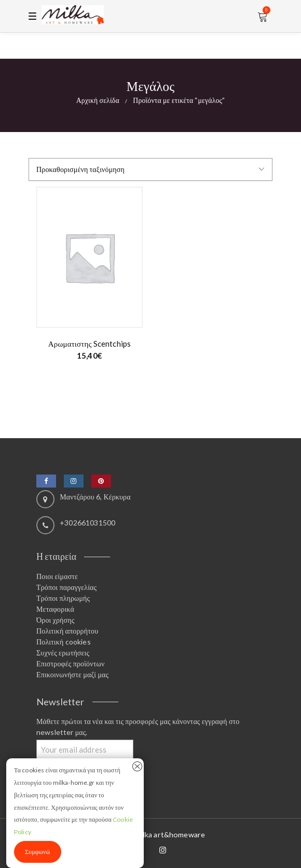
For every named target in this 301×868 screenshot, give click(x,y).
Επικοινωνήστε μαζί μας (72, 674)
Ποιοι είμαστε (57, 576)
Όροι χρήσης (55, 620)
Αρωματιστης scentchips (90, 344)
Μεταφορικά (55, 609)
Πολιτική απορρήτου (67, 631)
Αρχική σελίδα (98, 100)
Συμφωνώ (38, 852)
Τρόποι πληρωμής (63, 598)
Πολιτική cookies (64, 642)
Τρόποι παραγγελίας (66, 587)
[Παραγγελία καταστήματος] (150, 169)
